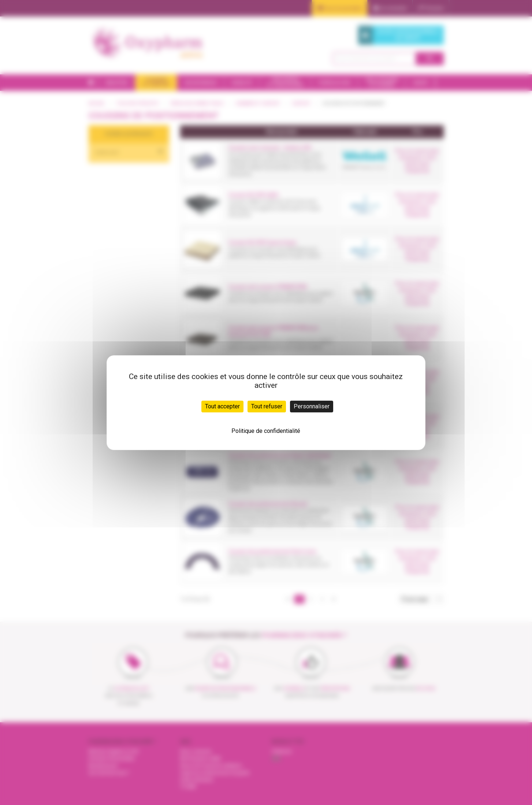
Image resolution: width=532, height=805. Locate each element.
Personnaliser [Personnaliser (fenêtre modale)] (312, 406)
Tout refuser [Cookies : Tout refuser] (267, 406)
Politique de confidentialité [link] (266, 431)
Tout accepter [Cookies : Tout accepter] (222, 406)
